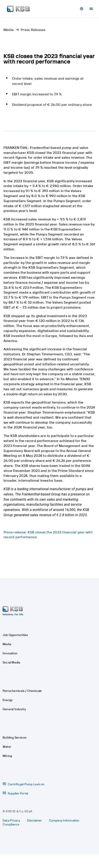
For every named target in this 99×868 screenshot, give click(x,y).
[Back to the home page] (18, 9)
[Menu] (91, 9)
